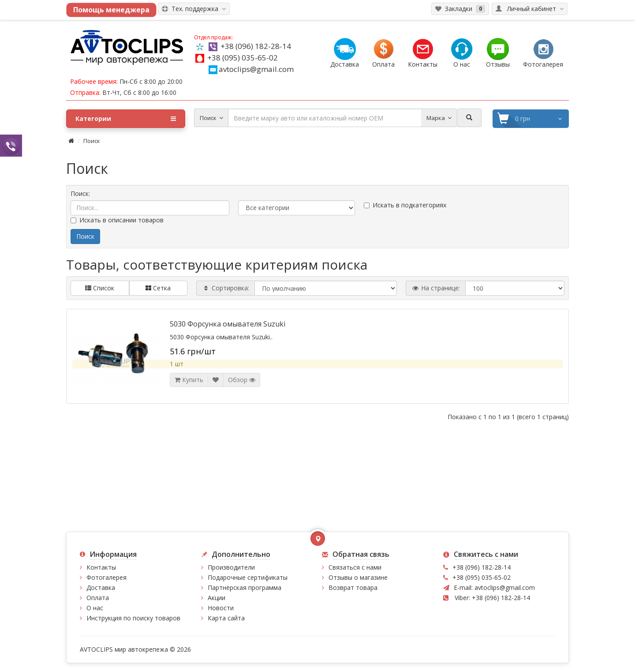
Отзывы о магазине (358, 577)
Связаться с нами (355, 567)
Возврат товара (353, 588)
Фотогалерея (106, 577)
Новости (221, 608)
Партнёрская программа (245, 588)
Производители (231, 567)
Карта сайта (226, 618)
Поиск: (80, 193)
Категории (126, 119)
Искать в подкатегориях (405, 205)
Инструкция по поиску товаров (133, 618)
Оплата (98, 598)
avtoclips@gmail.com (251, 69)
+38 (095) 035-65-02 (243, 58)
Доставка (101, 588)
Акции (217, 598)
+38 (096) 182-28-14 (256, 46)
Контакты (101, 567)
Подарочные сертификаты (248, 577)
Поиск (92, 141)
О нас (95, 608)
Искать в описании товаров (117, 220)
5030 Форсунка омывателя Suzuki (228, 324)
